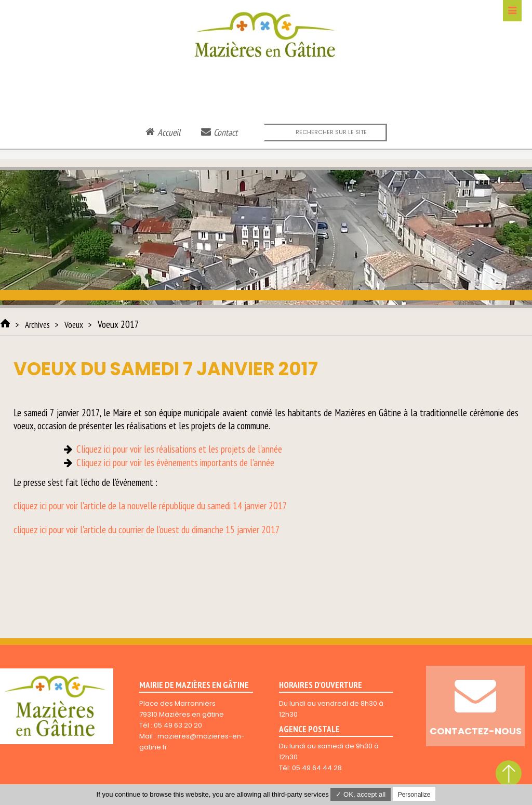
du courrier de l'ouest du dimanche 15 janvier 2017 (193, 530)
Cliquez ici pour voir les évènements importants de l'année (175, 463)
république (177, 506)
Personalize (414, 795)
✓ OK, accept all (361, 794)
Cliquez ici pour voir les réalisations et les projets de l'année (179, 449)
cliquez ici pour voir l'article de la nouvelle (85, 506)
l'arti (87, 530)
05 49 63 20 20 (178, 725)
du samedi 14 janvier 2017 (241, 506)
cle (101, 530)
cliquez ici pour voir (46, 530)
